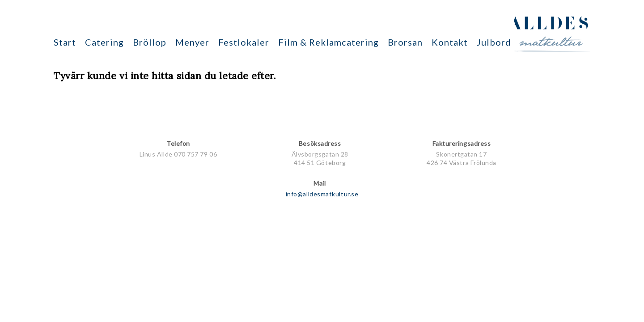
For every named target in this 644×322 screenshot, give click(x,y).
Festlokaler (244, 42)
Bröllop (150, 42)
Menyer (192, 42)
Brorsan (405, 42)
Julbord (494, 42)
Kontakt (450, 42)
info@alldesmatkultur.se (322, 194)
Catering (104, 42)
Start (65, 42)
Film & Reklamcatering (328, 42)
